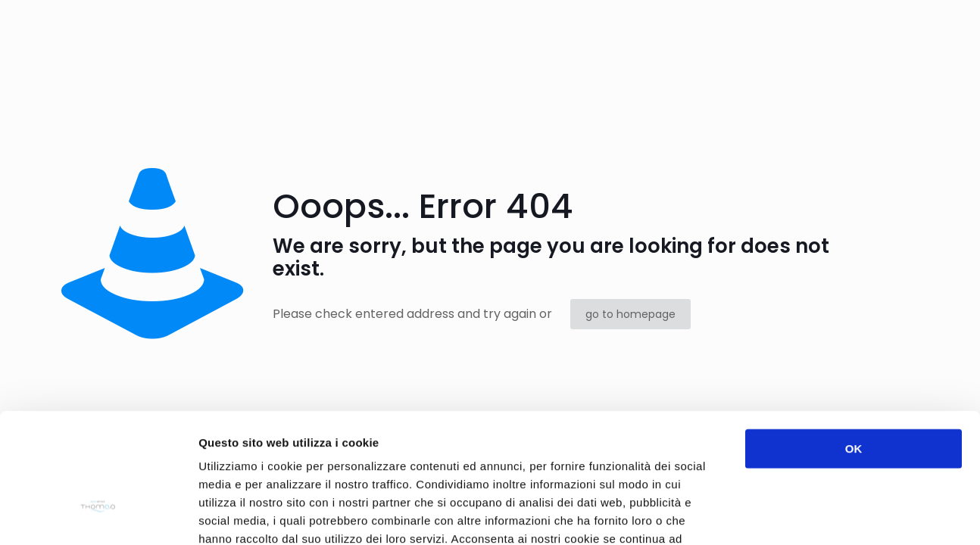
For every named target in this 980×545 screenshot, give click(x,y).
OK (854, 346)
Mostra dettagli (804, 515)
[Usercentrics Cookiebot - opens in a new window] (98, 515)
